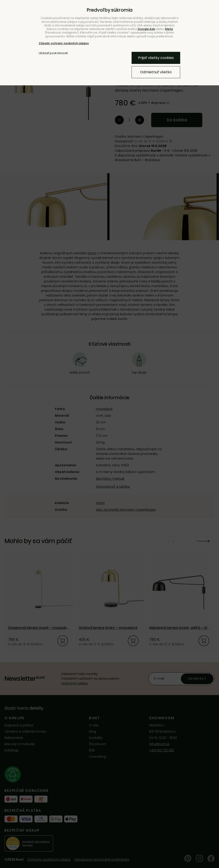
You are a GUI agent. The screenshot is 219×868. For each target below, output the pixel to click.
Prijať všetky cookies (156, 58)
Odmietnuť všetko (156, 72)
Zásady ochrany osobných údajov (64, 43)
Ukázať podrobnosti (53, 53)
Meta (169, 29)
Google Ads (146, 29)
